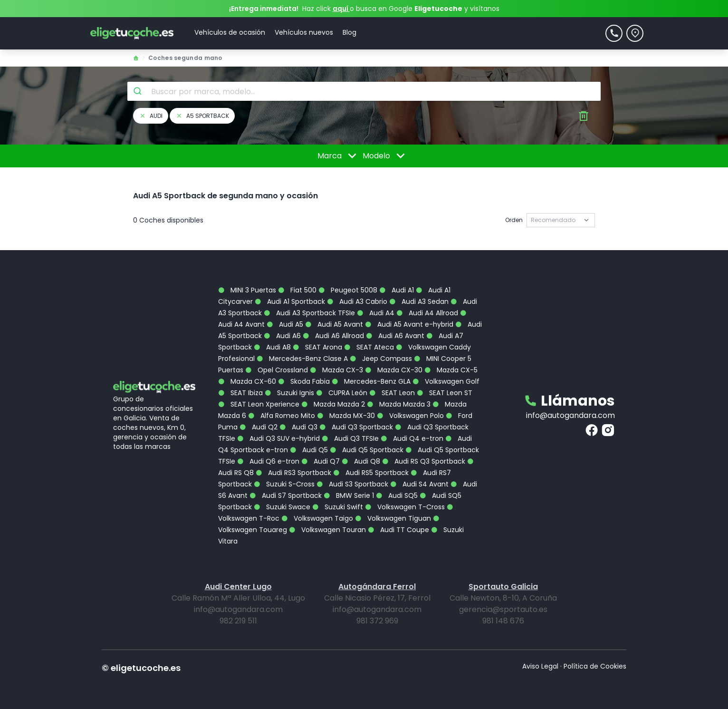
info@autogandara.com (570, 415)
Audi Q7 (321, 461)
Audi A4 (376, 313)
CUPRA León (342, 393)
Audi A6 (282, 336)
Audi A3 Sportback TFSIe (309, 313)
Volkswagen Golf (446, 381)
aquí (341, 9)
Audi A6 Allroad (333, 336)
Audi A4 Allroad (427, 313)
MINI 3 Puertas (247, 290)
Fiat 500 (297, 290)
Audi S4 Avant (419, 484)
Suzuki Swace (282, 507)
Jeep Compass (381, 359)
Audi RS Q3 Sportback (424, 461)
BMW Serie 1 (349, 495)
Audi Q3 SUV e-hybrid (278, 438)
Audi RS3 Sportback (293, 473)
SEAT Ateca (369, 347)
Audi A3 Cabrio (357, 301)
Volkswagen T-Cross (405, 507)
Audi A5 (285, 324)
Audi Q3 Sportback (356, 427)
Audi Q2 (259, 427)
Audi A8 (272, 347)
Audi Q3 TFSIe (350, 438)
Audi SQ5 (397, 495)
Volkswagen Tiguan (393, 518)
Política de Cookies (595, 666)
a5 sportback (202, 116)
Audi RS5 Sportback (371, 473)
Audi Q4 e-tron (412, 438)
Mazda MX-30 (346, 416)
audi (151, 116)
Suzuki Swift (338, 507)
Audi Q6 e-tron (268, 461)
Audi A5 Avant (334, 324)
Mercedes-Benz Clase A (302, 359)
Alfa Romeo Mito (282, 416)
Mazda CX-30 (394, 370)
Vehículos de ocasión (230, 32)
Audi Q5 (309, 450)
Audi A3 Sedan (419, 301)
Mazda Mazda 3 (399, 404)
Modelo (385, 156)
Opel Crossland (277, 370)
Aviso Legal (540, 666)
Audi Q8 (361, 461)
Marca (339, 156)
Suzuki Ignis (289, 393)
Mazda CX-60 (247, 381)
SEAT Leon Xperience (259, 404)
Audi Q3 (298, 427)
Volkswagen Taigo (317, 518)
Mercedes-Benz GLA (371, 381)
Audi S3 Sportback (352, 484)
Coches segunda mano (185, 58)
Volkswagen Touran (327, 530)
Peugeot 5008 (348, 290)
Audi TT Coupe (398, 530)
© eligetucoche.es (141, 668)
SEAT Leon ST (445, 393)
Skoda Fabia (304, 381)
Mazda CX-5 (451, 370)
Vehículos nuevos (304, 32)
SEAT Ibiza (240, 393)
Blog (350, 32)
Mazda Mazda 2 (333, 404)
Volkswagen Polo (410, 416)
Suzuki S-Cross (284, 484)
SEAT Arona (317, 347)
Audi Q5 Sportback (367, 450)
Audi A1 (397, 290)
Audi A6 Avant (395, 336)
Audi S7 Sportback (286, 495)
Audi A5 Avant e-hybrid (409, 324)
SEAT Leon (392, 393)
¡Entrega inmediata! (264, 9)
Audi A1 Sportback (290, 301)
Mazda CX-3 (336, 370)
